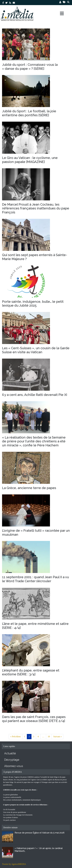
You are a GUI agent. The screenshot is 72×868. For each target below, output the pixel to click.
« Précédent (16, 737)
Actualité (10, 753)
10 (49, 737)
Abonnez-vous (14, 766)
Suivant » (58, 737)
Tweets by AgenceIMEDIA (14, 864)
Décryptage (12, 760)
